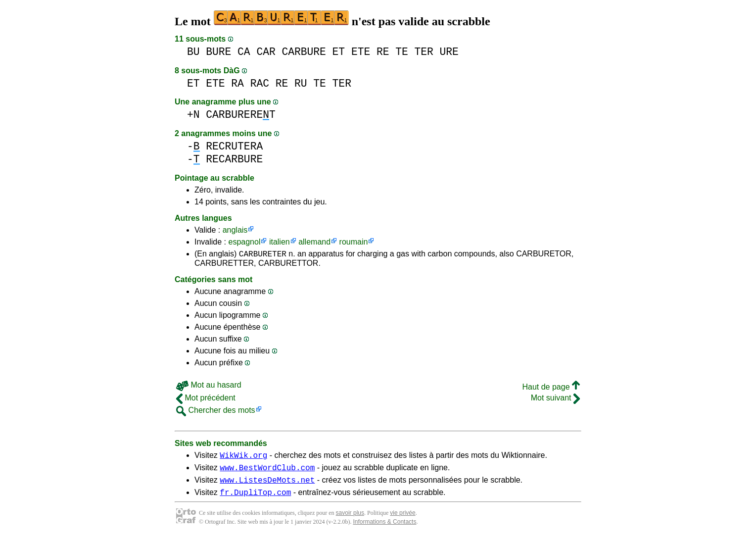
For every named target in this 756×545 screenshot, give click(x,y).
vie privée (402, 520)
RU (301, 83)
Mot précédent (206, 399)
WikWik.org (243, 458)
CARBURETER (263, 255)
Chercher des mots (216, 412)
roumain (354, 242)
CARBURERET (240, 115)
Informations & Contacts (384, 529)
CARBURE (304, 52)
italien (280, 242)
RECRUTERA (234, 146)
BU (193, 52)
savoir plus (350, 520)
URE (449, 52)
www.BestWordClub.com (267, 472)
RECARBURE (234, 159)
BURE (218, 52)
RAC (260, 83)
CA (244, 52)
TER (424, 52)
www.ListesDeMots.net (267, 486)
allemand (314, 242)
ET (339, 52)
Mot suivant (555, 399)
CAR (266, 52)
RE (383, 52)
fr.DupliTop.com (255, 499)
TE (402, 52)
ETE (361, 52)
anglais (235, 230)
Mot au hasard (209, 386)
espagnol (244, 242)
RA (237, 83)
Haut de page (551, 388)
